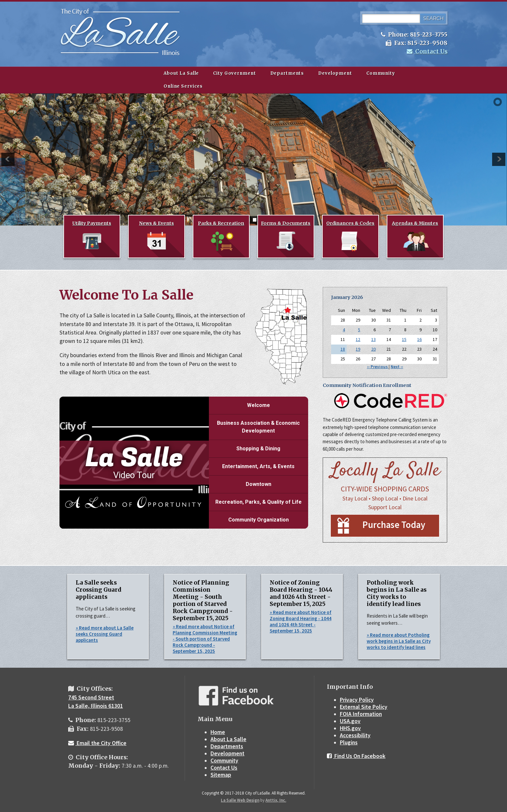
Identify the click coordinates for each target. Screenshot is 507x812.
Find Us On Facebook (356, 756)
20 (373, 349)
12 (358, 339)
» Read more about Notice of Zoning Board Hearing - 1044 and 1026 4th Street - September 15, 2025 (301, 621)
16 (419, 339)
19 (358, 349)
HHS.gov (350, 728)
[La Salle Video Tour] (134, 463)
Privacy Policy (357, 700)
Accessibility (355, 735)
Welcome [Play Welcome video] (259, 405)
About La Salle (181, 73)
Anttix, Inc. (276, 800)
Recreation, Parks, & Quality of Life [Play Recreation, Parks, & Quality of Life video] (259, 502)
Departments (287, 73)
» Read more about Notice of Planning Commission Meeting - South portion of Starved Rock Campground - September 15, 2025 (205, 639)
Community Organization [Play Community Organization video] (259, 520)
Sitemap (221, 775)
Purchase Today (394, 525)
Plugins (349, 742)
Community (381, 73)
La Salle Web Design (240, 800)
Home (218, 732)
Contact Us (427, 51)
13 (373, 339)
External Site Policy (364, 707)
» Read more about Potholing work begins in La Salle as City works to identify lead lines (399, 641)
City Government (234, 73)
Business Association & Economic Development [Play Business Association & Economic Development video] (258, 427)
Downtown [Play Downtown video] (259, 484)
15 (404, 339)
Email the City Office (97, 743)
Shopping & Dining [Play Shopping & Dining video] (258, 449)
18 (343, 349)
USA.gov (350, 721)
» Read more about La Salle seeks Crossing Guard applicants (105, 634)
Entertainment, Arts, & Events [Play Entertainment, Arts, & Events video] (258, 466)
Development (335, 73)
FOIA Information (361, 714)
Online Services (183, 86)
